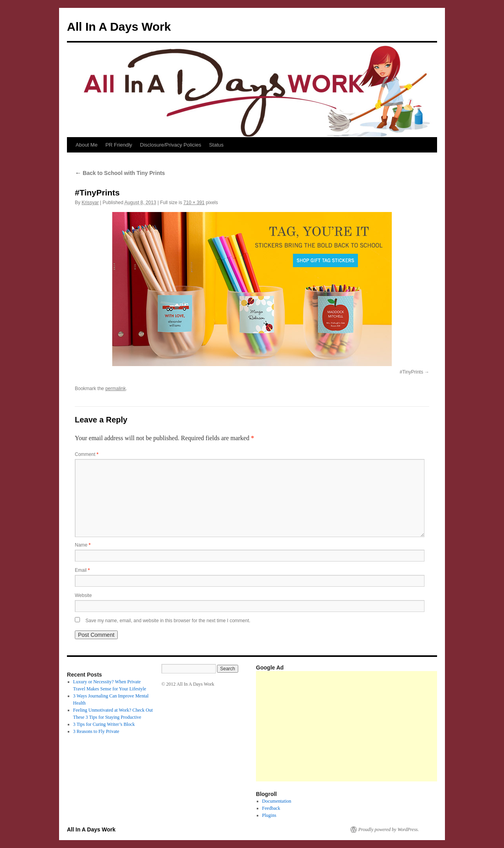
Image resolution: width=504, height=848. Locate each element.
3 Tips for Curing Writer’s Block (104, 724)
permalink (115, 389)
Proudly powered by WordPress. (389, 829)
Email (82, 570)
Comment (87, 454)
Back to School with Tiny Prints (120, 173)
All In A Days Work (119, 27)
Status (216, 145)
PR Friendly (119, 145)
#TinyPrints (411, 372)
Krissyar (90, 203)
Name (83, 545)
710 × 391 (194, 203)
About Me (87, 145)
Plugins (269, 815)
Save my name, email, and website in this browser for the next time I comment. (168, 621)
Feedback (271, 808)
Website (83, 595)
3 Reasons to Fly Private (96, 731)
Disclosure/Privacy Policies (171, 145)
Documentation (277, 801)
